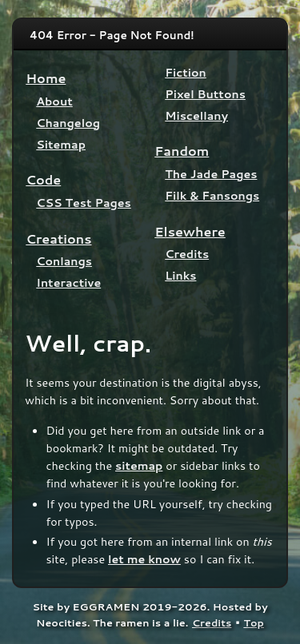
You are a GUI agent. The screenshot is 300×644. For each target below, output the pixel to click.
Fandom (182, 151)
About (54, 101)
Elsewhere (190, 231)
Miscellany (196, 115)
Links (180, 275)
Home (46, 78)
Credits (187, 254)
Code (43, 179)
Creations (58, 239)
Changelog (68, 123)
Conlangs (64, 261)
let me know (144, 559)
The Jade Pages (211, 174)
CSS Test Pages (84, 203)
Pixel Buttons (205, 94)
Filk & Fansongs (212, 195)
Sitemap (61, 144)
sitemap (139, 465)
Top (254, 622)
